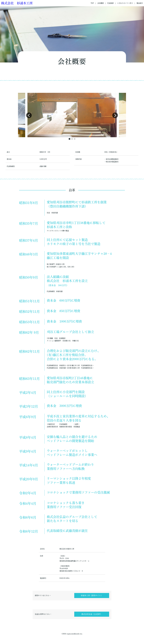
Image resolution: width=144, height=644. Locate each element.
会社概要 (101, 3)
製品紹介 (140, 3)
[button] (69, 139)
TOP (92, 3)
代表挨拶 (110, 3)
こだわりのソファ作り (125, 3)
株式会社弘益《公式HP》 (92, 614)
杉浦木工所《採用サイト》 (92, 595)
